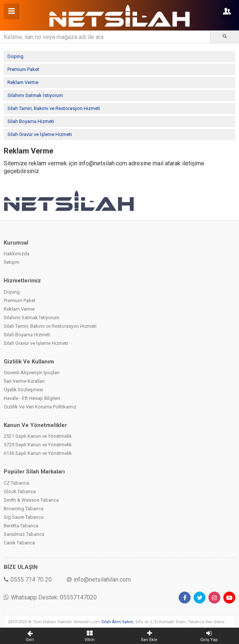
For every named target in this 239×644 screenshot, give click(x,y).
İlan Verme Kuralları (24, 381)
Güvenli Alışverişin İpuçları (32, 373)
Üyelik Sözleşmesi (23, 390)
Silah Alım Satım (117, 622)
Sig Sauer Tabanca (24, 517)
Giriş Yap (209, 636)
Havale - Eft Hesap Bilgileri (32, 398)
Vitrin (90, 636)
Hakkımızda (17, 254)
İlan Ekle (149, 636)
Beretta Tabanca (21, 526)
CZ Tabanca (16, 483)
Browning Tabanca (24, 509)
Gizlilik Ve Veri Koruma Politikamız (40, 407)
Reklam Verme (23, 82)
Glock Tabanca (20, 491)
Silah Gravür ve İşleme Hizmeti (40, 134)
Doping (15, 56)
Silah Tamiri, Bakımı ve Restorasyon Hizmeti (54, 108)
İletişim (12, 262)
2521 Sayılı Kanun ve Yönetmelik (38, 436)
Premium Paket (23, 69)
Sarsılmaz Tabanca (24, 534)
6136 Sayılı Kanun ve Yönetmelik (38, 453)
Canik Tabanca (19, 543)
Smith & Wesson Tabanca (31, 500)
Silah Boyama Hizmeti (31, 121)
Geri (30, 636)
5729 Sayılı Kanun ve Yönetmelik (38, 445)
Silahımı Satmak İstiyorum (35, 95)
